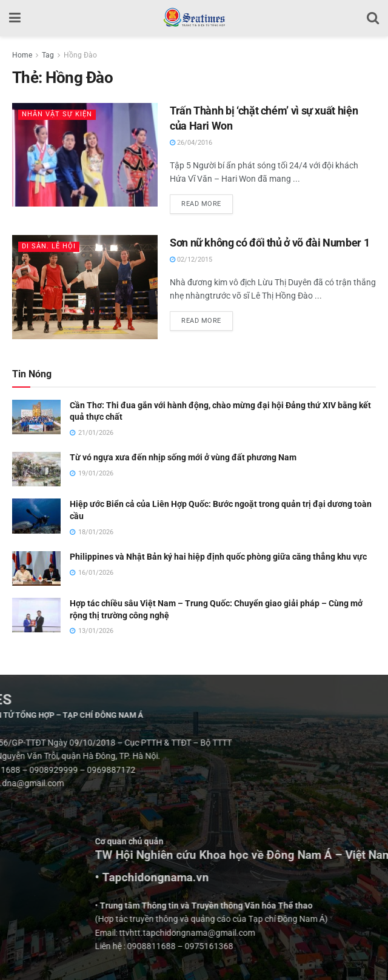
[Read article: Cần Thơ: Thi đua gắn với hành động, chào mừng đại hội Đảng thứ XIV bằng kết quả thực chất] (36, 417)
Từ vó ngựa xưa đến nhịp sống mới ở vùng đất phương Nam (183, 457)
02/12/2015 (191, 260)
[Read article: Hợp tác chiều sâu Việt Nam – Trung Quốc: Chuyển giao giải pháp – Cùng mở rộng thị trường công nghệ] (36, 615)
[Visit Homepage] (194, 18)
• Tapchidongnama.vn (291, 878)
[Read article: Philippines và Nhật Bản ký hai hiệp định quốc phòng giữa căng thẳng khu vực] (36, 568)
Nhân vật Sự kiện (57, 114)
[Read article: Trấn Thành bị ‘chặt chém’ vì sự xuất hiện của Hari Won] (85, 155)
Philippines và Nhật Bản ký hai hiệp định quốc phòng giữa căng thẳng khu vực (218, 557)
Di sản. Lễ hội (49, 246)
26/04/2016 (191, 143)
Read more (207, 201)
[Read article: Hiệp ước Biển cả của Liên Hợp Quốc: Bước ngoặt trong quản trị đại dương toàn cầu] (36, 516)
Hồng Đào (80, 55)
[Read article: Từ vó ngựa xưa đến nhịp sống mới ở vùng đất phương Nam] (36, 469)
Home (22, 55)
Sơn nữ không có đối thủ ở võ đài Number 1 (269, 243)
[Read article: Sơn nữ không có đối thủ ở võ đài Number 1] (85, 287)
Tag (48, 55)
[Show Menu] (15, 18)
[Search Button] (373, 18)
